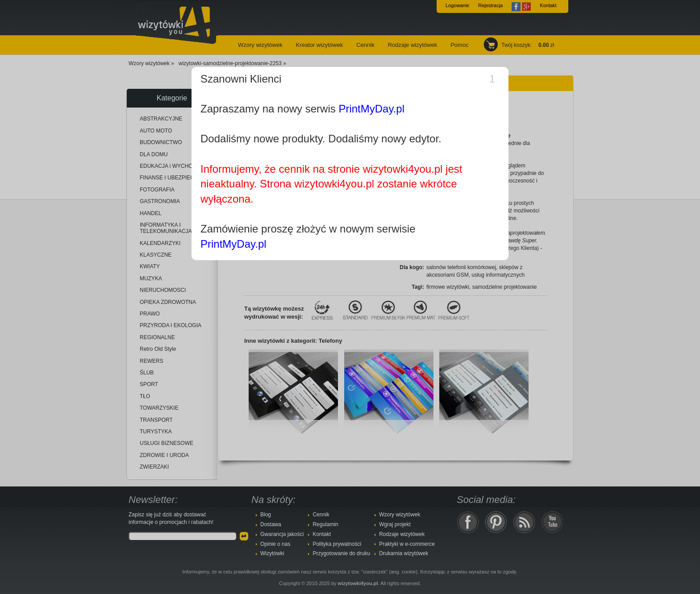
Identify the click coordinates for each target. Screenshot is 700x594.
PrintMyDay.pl (371, 109)
